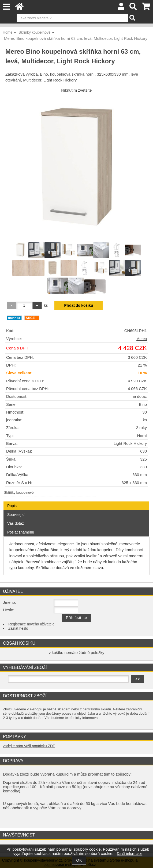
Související (16, 515)
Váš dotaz (16, 523)
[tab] (76, 502)
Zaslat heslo (18, 628)
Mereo (142, 339)
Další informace (130, 854)
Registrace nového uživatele (31, 624)
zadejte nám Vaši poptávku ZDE (29, 746)
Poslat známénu (21, 532)
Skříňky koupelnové (19, 493)
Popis (12, 506)
